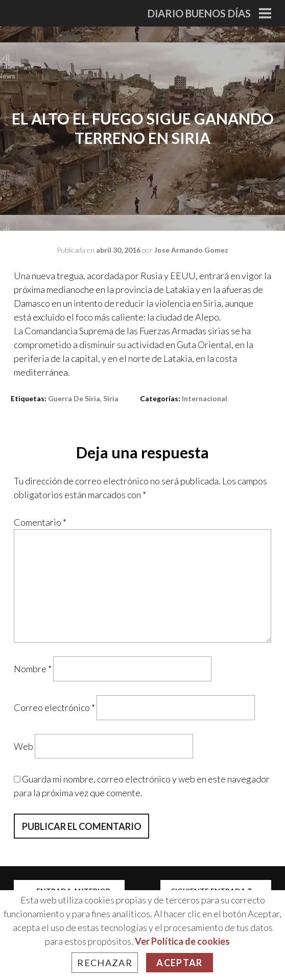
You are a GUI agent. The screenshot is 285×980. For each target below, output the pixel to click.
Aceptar (179, 963)
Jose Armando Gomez (191, 250)
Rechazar (105, 963)
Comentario (40, 522)
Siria (111, 398)
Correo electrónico (54, 707)
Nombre (33, 669)
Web (23, 746)
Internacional (205, 398)
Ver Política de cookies (182, 941)
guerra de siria (74, 398)
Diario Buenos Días (199, 13)
